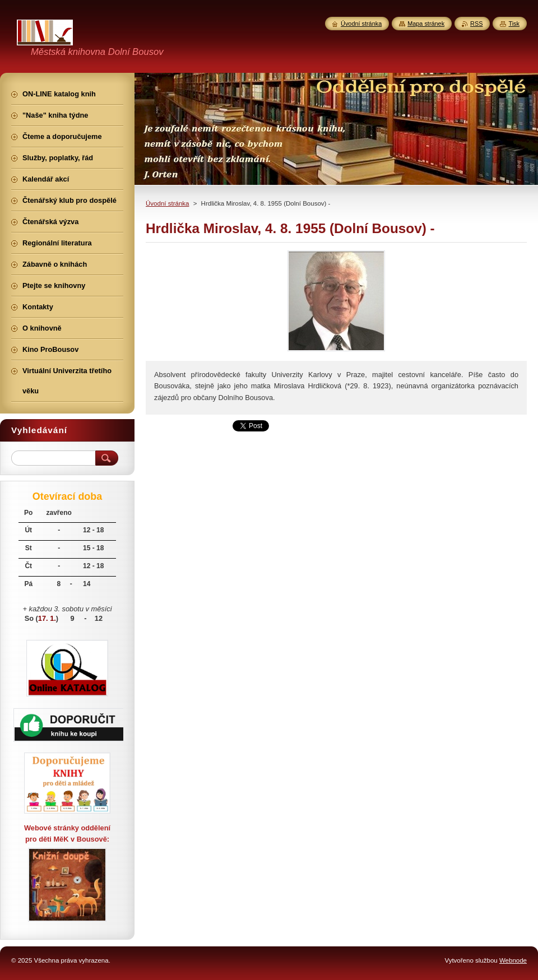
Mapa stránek (426, 24)
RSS (476, 24)
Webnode (513, 960)
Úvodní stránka (167, 203)
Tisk (514, 24)
